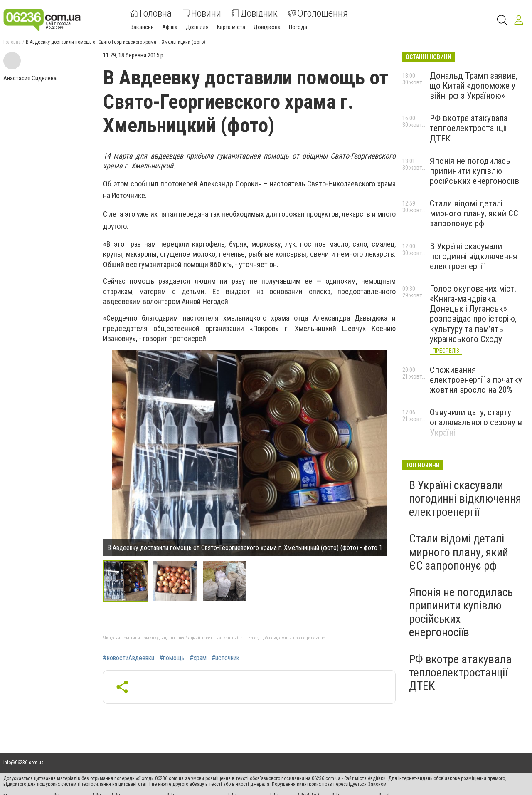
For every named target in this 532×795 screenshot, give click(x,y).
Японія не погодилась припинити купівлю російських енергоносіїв (474, 171)
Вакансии (142, 27)
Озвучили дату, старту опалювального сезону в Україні (476, 422)
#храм (198, 658)
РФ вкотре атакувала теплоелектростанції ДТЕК (469, 128)
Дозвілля (197, 27)
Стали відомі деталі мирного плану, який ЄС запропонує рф (474, 213)
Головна (151, 13)
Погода (298, 27)
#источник (225, 658)
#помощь (172, 658)
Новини (201, 13)
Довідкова (267, 27)
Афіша (170, 27)
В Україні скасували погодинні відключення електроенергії (473, 256)
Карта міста (231, 27)
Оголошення (318, 13)
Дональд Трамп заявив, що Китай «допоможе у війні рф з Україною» (474, 86)
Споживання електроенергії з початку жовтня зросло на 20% (476, 380)
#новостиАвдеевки (129, 658)
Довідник (254, 13)
